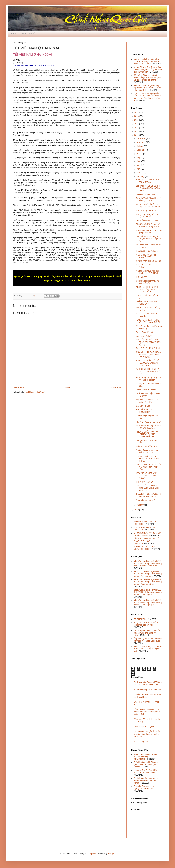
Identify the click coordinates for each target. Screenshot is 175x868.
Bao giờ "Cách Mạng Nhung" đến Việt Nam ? (149, 199)
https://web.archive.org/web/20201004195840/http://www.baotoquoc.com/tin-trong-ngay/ (148, 592)
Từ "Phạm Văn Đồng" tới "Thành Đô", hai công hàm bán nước (148, 683)
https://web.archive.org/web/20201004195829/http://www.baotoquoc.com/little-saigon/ (148, 574)
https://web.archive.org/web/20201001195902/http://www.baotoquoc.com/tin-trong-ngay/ (148, 602)
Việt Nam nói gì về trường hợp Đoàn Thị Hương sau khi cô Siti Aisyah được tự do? (147, 62)
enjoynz (92, 854)
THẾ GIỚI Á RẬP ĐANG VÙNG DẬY (147, 303)
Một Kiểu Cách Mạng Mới (147, 220)
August (140, 154)
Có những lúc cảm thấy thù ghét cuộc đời (148, 282)
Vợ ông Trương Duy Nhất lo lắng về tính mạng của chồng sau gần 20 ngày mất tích (148, 70)
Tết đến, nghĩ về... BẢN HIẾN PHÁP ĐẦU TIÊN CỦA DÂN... (149, 467)
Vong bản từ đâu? (144, 336)
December (141, 138)
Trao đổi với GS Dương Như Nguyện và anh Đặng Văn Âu (148, 239)
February (141, 176)
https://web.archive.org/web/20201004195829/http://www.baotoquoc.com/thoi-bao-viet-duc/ (148, 563)
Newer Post (19, 387)
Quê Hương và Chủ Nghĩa (147, 194)
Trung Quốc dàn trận (145, 332)
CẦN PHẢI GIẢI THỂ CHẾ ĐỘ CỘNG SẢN (147, 215)
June (139, 161)
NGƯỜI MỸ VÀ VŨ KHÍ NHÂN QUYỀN (146, 256)
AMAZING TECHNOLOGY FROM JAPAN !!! (148, 181)
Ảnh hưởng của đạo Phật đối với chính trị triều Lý (148, 379)
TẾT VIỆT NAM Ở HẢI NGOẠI (149, 422)
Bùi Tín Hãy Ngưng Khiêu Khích (147, 690)
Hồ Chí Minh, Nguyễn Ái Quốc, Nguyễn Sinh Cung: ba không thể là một (147, 734)
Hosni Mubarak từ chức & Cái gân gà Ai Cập (149, 232)
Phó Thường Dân (141, 742)
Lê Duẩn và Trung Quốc (144, 727)
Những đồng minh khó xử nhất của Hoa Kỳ (147, 451)
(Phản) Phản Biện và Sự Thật (149, 261)
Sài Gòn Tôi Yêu (143, 406)
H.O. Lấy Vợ (141, 277)
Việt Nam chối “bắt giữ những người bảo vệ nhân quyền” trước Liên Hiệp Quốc (147, 88)
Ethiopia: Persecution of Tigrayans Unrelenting (144, 787)
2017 (137, 112)
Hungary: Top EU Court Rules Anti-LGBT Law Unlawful (146, 771)
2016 (137, 116)
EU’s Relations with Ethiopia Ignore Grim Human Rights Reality (146, 765)
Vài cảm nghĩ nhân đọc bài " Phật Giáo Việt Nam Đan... (149, 205)
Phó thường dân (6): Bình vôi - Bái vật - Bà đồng (149, 427)
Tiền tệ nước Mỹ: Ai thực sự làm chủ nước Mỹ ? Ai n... (148, 225)
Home (13, 34)
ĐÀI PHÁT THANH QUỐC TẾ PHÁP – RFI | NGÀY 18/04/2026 (146, 541)
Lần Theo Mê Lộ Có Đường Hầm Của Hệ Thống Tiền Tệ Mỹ (148, 188)
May (139, 165)
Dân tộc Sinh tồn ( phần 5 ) (148, 251)
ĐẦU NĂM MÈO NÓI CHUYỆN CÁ (145, 411)
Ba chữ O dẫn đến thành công (149, 348)
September (142, 150)
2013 (137, 128)
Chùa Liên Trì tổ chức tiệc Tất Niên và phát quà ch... (149, 495)
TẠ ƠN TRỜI (139, 619)
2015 (137, 120)
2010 (137, 510)
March (140, 173)
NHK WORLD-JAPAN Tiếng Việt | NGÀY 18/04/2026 (148, 534)
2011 (137, 135)
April (139, 169)
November (141, 142)
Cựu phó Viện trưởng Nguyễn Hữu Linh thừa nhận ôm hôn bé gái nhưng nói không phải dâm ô (147, 97)
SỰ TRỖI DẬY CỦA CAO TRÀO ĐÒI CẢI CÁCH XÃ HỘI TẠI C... (149, 342)
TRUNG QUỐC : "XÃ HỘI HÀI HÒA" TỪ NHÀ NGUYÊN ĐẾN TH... (147, 434)
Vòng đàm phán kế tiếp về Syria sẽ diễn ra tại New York (147, 624)
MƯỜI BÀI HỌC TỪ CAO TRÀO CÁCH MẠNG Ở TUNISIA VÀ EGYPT (147, 289)
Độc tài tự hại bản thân (146, 210)
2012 (137, 131)
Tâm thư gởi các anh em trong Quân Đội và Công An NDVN (148, 488)
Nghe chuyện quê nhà (146, 500)
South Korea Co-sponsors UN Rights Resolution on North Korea (147, 781)
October (140, 146)
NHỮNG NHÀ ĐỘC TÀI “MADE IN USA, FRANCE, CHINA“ (149, 459)
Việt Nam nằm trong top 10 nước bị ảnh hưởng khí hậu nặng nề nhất (148, 649)
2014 (137, 124)
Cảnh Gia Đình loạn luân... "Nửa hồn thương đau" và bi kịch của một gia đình (148, 712)
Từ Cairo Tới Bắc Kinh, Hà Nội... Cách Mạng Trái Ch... (149, 321)
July (139, 157)
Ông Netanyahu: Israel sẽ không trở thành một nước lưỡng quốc (148, 640)
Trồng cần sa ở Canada (146, 390)
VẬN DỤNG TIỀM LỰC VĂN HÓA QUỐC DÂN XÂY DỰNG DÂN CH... (148, 363)
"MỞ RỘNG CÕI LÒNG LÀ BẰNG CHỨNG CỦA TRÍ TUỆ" (148, 371)
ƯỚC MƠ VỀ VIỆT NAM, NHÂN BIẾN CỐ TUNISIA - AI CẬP (149, 476)
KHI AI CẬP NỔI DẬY (145, 482)
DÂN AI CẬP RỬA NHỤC (147, 447)
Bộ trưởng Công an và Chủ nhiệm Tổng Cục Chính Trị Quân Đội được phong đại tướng (148, 78)
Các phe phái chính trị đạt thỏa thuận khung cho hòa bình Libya (147, 633)
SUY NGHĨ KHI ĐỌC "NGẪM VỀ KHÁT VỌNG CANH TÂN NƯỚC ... (149, 355)
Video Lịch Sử (28, 34)
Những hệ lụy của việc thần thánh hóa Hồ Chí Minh (148, 272)
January (140, 505)
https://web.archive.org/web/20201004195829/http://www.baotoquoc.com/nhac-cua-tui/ (148, 582)
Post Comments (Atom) (35, 392)
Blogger (111, 854)
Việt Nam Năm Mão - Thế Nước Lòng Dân (147, 401)
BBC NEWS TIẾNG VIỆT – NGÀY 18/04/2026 (145, 548)
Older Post (116, 387)
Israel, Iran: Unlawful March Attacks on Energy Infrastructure (146, 757)
